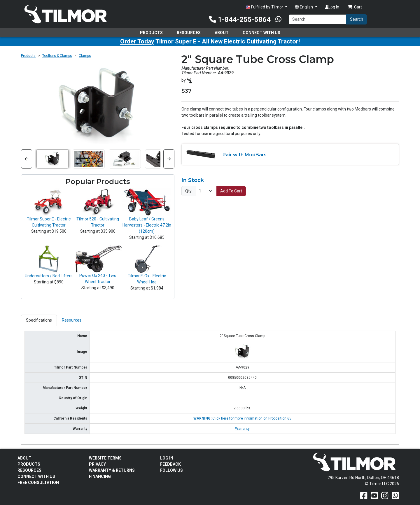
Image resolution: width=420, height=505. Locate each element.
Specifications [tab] (39, 320)
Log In (332, 7)
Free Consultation (38, 483)
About (222, 33)
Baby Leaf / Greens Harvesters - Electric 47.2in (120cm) (147, 225)
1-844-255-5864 (240, 20)
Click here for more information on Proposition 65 (242, 418)
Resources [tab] (72, 320)
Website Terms (105, 458)
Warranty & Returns (112, 470)
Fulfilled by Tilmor (265, 7)
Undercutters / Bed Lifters (49, 276)
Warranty (242, 429)
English (304, 7)
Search (357, 19)
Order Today (137, 41)
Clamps (85, 56)
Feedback (170, 464)
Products (151, 33)
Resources (189, 33)
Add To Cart (231, 191)
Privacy (97, 464)
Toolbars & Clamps (57, 56)
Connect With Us (261, 33)
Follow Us (171, 470)
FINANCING (100, 476)
